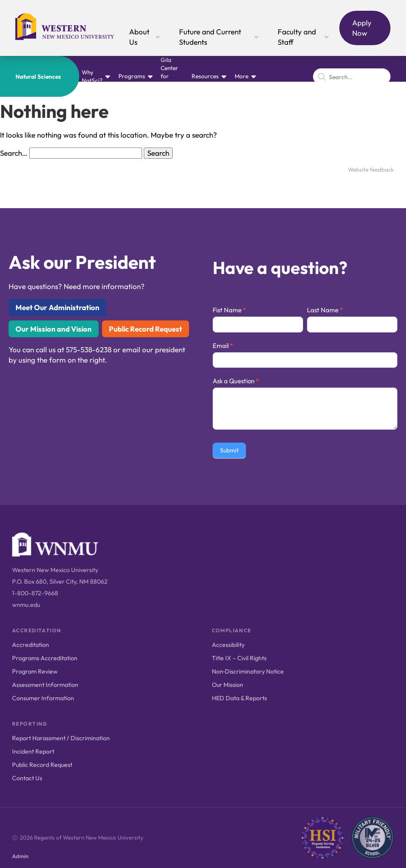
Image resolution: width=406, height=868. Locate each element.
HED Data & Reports (239, 698)
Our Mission (228, 685)
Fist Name (229, 310)
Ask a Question (236, 381)
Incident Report (33, 751)
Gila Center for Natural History (171, 76)
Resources (205, 76)
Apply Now (362, 28)
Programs (132, 76)
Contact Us (27, 778)
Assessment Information (45, 685)
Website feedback (371, 169)
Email (223, 346)
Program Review (35, 671)
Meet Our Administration (57, 307)
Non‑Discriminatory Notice (248, 671)
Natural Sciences (38, 77)
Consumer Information (43, 698)
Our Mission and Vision (54, 329)
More (242, 76)
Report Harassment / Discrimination (61, 738)
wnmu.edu (26, 605)
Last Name (325, 310)
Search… (14, 153)
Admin (20, 856)
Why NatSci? (92, 76)
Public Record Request (146, 329)
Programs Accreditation (45, 658)
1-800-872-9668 (35, 593)
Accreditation (31, 645)
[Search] (352, 77)
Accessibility (228, 645)
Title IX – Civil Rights (239, 658)
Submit (229, 450)
